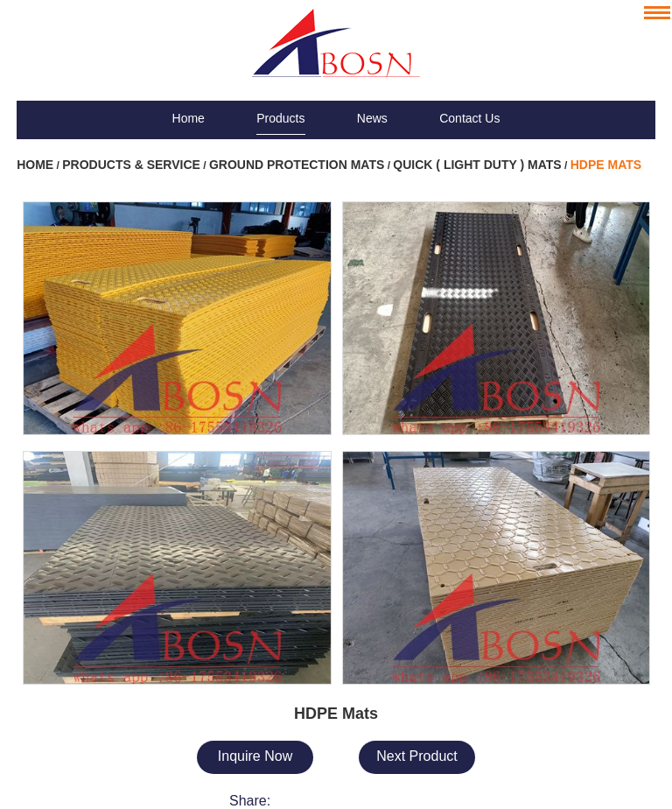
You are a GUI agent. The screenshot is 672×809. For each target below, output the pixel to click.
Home (189, 118)
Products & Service (131, 165)
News (372, 118)
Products (280, 118)
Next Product (416, 756)
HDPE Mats (606, 165)
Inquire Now (255, 756)
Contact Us (469, 118)
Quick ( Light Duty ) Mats (477, 165)
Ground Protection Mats (297, 165)
